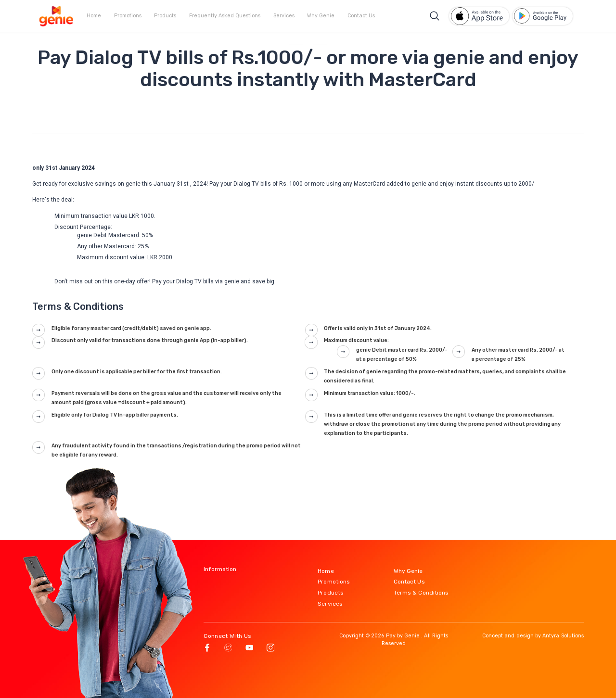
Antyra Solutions (563, 636)
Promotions (128, 16)
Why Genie (321, 16)
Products (165, 16)
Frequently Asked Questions (225, 16)
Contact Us (361, 16)
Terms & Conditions (421, 593)
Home (94, 16)
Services (284, 16)
